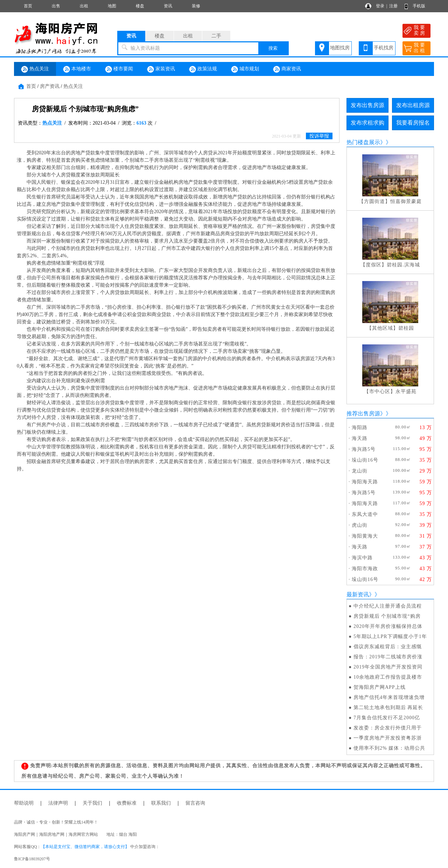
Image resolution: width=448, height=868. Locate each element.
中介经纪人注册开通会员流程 (388, 606)
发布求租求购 (367, 123)
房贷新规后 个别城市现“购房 (387, 616)
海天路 (360, 438)
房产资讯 (50, 86)
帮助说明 (24, 803)
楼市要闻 (119, 69)
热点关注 (35, 69)
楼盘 (140, 6)
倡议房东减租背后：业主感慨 (388, 647)
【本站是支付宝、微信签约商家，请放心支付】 (85, 847)
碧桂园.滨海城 (403, 265)
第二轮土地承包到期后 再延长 (388, 708)
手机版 (419, 6)
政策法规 (203, 69)
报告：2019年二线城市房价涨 (388, 657)
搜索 (273, 48)
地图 (112, 6)
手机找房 (384, 48)
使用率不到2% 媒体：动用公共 (389, 748)
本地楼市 (77, 69)
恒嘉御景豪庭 (406, 201)
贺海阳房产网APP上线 (380, 687)
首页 (28, 6)
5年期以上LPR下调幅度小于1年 (390, 636)
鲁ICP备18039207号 (32, 859)
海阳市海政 (365, 569)
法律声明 (58, 803)
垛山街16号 (365, 460)
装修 (196, 6)
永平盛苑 (406, 391)
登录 (380, 6)
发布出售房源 (367, 105)
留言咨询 (195, 803)
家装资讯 (161, 69)
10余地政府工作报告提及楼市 (388, 677)
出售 (56, 6)
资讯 (168, 6)
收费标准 (127, 803)
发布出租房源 (413, 105)
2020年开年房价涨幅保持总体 (388, 626)
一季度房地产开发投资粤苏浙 (388, 738)
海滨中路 (362, 558)
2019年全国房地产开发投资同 (388, 667)
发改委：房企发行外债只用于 (388, 728)
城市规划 (245, 69)
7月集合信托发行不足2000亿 (387, 718)
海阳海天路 (365, 482)
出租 (84, 6)
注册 (393, 6)
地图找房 (340, 48)
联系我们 (161, 803)
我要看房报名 (413, 123)
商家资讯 (287, 69)
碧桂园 (406, 328)
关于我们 (92, 803)
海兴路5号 (364, 449)
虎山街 (360, 525)
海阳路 (360, 428)
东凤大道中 (365, 514)
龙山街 (360, 471)
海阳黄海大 (365, 536)
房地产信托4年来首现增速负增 (389, 697)
